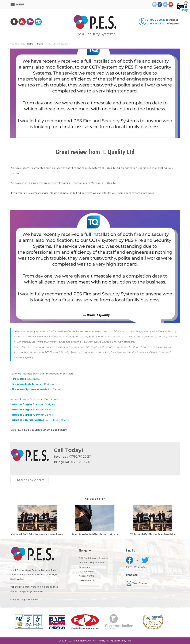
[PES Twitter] (165, 4)
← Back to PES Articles (29, 480)
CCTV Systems (87, 571)
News (40, 44)
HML (129, 641)
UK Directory (141, 567)
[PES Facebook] (160, 4)
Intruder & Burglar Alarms (92, 562)
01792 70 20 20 (156, 20)
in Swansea (26, 379)
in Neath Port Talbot (36, 389)
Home (30, 44)
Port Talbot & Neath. (40, 420)
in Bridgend (33, 384)
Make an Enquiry (87, 580)
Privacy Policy (105, 641)
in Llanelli (33, 415)
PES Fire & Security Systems (94, 558)
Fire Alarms (85, 567)
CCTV (129, 567)
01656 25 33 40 (156, 24)
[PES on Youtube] (171, 4)
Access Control (87, 576)
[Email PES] (154, 4)
